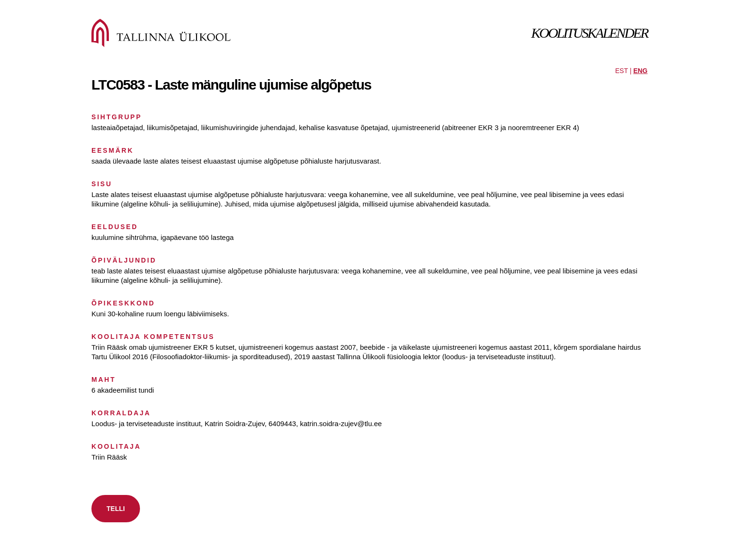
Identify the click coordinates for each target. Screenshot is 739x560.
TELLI (116, 509)
